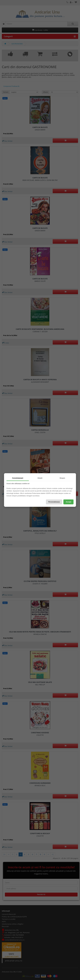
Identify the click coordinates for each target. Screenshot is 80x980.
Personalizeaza (54, 502)
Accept (68, 502)
